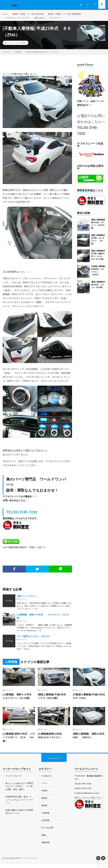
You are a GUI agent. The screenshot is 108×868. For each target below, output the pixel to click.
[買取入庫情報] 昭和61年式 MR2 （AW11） (88, 739)
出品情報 (45, 824)
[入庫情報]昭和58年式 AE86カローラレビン (52, 739)
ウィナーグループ (13, 780)
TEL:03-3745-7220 (22, 515)
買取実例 (45, 846)
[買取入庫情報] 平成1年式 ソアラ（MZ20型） (54, 699)
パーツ (44, 787)
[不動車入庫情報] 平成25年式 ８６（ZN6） (89, 699)
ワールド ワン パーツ (29, 862)
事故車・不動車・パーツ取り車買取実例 (68, 14)
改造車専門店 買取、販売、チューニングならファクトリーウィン (19, 803)
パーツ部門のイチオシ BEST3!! (33, 639)
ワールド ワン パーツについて (18, 19)
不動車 (44, 794)
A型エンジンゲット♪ (27, 599)
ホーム (6, 14)
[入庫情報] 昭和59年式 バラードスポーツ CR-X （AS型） (18, 741)
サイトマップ (58, 19)
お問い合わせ (42, 19)
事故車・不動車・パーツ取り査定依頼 (30, 14)
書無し (44, 839)
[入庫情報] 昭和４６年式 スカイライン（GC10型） (19, 699)
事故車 (44, 802)
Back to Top (54, 762)
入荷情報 (22, 46)
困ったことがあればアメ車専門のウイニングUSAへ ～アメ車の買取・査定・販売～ (19, 790)
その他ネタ (46, 780)
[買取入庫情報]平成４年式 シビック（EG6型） (98, 287)
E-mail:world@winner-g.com (87, 797)
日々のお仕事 (47, 831)
